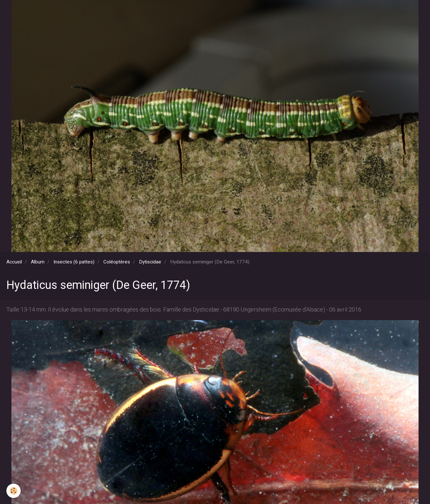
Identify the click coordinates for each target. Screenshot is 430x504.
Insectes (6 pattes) (74, 262)
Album (38, 262)
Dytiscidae (150, 262)
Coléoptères (117, 262)
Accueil (14, 262)
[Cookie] (14, 491)
